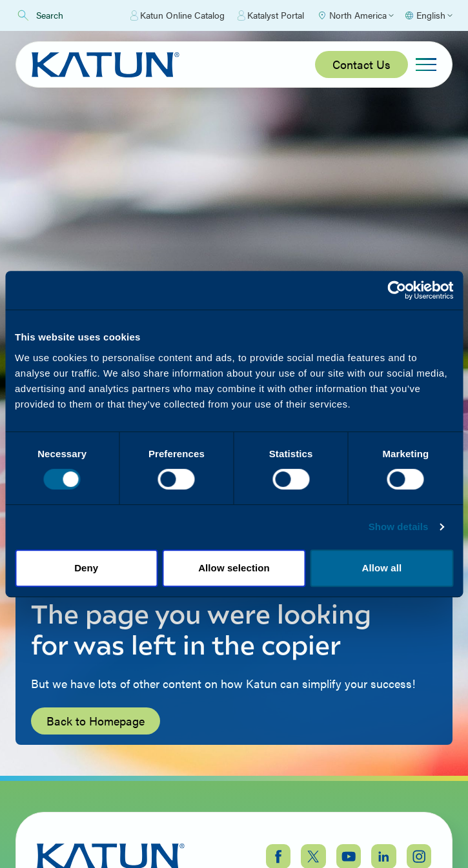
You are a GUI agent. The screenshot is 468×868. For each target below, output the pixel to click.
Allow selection (234, 568)
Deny (86, 568)
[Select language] (428, 15)
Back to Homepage (96, 721)
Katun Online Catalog (178, 15)
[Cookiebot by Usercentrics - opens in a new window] (397, 290)
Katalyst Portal (271, 15)
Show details (399, 527)
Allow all (382, 568)
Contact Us (361, 64)
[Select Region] (355, 15)
